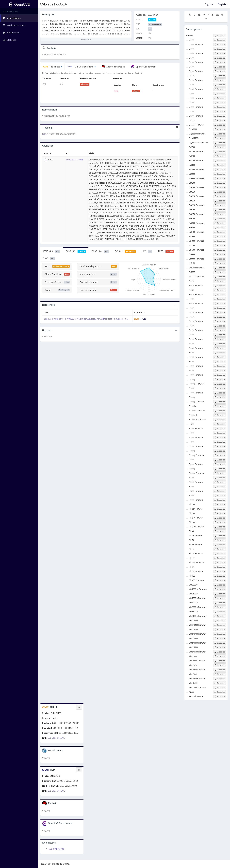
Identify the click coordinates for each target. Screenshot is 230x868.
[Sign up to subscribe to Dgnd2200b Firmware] (220, 143)
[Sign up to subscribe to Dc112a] (220, 120)
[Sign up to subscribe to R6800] (220, 362)
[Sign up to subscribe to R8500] (220, 487)
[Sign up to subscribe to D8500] (220, 111)
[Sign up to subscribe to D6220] (220, 76)
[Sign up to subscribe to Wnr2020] (220, 665)
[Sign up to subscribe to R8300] (220, 478)
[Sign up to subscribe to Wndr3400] (220, 621)
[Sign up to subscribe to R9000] (220, 496)
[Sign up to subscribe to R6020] (220, 281)
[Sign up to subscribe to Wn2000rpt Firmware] (220, 589)
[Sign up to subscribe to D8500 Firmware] (220, 116)
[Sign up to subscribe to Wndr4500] (220, 647)
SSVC (49, 258)
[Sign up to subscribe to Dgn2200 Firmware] (220, 134)
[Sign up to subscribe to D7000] (220, 94)
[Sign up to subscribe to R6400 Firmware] (220, 348)
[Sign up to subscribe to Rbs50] (220, 567)
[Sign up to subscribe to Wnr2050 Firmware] (220, 679)
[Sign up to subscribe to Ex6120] (220, 192)
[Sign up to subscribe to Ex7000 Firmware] (220, 241)
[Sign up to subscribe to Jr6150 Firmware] (220, 268)
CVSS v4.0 (51, 251)
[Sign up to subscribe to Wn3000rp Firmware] (220, 607)
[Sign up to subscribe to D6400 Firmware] (220, 89)
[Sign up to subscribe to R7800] (220, 433)
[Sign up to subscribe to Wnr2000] (220, 656)
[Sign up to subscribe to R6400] (220, 344)
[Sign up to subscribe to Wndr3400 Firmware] (220, 625)
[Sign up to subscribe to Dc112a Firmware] (220, 125)
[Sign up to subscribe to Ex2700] (220, 147)
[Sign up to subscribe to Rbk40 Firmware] (220, 509)
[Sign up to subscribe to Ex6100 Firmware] (220, 187)
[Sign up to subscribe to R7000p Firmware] (220, 402)
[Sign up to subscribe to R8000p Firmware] (220, 473)
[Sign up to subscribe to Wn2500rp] (220, 594)
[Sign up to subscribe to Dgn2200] (220, 129)
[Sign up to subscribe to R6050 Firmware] (220, 295)
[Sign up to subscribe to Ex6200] (220, 219)
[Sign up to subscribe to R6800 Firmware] (220, 366)
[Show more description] (86, 39)
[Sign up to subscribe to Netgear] (220, 36)
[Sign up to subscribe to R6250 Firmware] (220, 330)
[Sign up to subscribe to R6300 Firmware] (220, 339)
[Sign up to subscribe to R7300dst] (220, 415)
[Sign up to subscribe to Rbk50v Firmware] (220, 527)
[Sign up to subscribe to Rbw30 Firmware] (220, 580)
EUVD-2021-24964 (74, 160)
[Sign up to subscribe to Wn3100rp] (220, 612)
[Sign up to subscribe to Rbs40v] (220, 558)
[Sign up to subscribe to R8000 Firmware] (220, 464)
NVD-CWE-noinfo (57, 849)
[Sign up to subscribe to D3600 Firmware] (220, 44)
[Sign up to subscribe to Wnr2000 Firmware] (220, 661)
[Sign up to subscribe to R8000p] (220, 469)
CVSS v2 (125, 251)
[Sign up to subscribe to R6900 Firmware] (220, 375)
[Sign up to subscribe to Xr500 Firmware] (220, 696)
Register (223, 4)
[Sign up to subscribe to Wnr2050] (220, 674)
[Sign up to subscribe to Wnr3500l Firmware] (220, 688)
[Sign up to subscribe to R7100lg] (220, 406)
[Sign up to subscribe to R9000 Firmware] (220, 500)
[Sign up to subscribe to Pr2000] (220, 272)
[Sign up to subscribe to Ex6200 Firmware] (220, 223)
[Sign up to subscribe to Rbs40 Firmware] (220, 554)
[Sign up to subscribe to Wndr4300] (220, 638)
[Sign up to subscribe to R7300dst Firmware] (220, 420)
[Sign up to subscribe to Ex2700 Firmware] (220, 152)
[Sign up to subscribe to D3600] (220, 40)
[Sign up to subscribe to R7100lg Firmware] (220, 411)
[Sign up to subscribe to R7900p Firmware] (220, 455)
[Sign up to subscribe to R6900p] (220, 379)
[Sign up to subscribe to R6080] (220, 299)
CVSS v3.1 (76, 251)
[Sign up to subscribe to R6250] (220, 326)
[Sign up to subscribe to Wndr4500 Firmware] (220, 652)
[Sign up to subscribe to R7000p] (220, 397)
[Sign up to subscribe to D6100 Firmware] (220, 62)
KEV (147, 251)
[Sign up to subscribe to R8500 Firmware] (220, 491)
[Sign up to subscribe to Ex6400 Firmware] (220, 232)
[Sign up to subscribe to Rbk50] (220, 513)
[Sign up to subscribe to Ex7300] (220, 245)
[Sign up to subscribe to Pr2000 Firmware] (220, 277)
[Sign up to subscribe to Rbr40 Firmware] (220, 536)
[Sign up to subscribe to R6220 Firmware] (220, 321)
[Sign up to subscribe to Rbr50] (220, 540)
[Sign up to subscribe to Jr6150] (220, 263)
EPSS (166, 251)
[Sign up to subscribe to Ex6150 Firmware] (220, 214)
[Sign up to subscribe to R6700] (220, 353)
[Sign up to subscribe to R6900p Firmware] (220, 384)
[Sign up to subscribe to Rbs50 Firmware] (220, 571)
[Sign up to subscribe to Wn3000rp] (220, 603)
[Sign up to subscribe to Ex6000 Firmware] (220, 178)
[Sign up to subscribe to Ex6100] (220, 183)
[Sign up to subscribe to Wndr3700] (220, 629)
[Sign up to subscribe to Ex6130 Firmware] (220, 205)
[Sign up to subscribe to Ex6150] (220, 210)
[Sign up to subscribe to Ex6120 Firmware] (220, 196)
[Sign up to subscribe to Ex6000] (220, 174)
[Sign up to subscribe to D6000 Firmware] (220, 53)
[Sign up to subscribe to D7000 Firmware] (220, 98)
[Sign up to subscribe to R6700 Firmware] (220, 357)
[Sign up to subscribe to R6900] (220, 370)
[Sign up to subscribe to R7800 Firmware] (220, 437)
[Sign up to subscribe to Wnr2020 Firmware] (220, 670)
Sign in (209, 4)
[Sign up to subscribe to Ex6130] (220, 201)
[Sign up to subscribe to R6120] (220, 308)
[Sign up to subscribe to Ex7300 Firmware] (220, 250)
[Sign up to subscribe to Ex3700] (220, 156)
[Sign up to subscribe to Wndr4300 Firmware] (220, 643)
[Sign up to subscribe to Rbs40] (220, 549)
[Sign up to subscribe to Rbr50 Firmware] (220, 545)
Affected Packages (113, 67)
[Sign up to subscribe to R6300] (220, 335)
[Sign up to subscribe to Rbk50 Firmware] (220, 518)
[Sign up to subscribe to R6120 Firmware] (220, 312)
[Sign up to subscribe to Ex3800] (220, 165)
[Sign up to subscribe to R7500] (220, 424)
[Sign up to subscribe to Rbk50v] (220, 522)
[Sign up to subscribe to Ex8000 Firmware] (220, 259)
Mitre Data (52, 67)
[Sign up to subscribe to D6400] (220, 85)
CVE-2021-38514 (53, 4)
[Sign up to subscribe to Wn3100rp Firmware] (220, 616)
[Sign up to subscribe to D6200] (220, 67)
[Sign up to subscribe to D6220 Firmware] (220, 80)
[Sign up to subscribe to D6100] (220, 58)
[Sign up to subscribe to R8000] (220, 460)
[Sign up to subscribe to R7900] (220, 442)
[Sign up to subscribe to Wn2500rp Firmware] (220, 598)
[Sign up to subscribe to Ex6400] (220, 228)
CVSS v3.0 (100, 251)
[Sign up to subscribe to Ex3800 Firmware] (220, 170)
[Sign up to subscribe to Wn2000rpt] (220, 585)
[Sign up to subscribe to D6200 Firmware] (220, 71)
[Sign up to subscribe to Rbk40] (220, 504)
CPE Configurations (82, 67)
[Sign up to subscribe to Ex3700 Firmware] (220, 161)
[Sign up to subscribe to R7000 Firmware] (220, 393)
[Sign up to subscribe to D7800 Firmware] (220, 107)
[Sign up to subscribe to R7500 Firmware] (220, 429)
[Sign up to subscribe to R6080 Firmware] (220, 304)
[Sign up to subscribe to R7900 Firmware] (220, 446)
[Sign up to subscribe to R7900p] (220, 451)
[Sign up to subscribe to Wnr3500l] (220, 683)
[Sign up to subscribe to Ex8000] (220, 254)
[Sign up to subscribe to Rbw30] (220, 576)
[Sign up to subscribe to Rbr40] (220, 531)
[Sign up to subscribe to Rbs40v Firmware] (220, 563)
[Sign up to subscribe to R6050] (220, 290)
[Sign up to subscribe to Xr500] (220, 692)
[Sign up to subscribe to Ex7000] (220, 237)
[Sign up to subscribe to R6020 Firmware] (220, 286)
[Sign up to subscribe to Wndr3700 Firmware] (220, 634)
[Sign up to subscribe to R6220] (220, 317)
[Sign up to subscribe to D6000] (220, 49)
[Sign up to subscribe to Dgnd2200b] (220, 138)
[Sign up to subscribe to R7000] (220, 388)
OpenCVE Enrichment (144, 67)
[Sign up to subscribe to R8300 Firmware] (220, 482)
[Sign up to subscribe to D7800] (220, 103)
